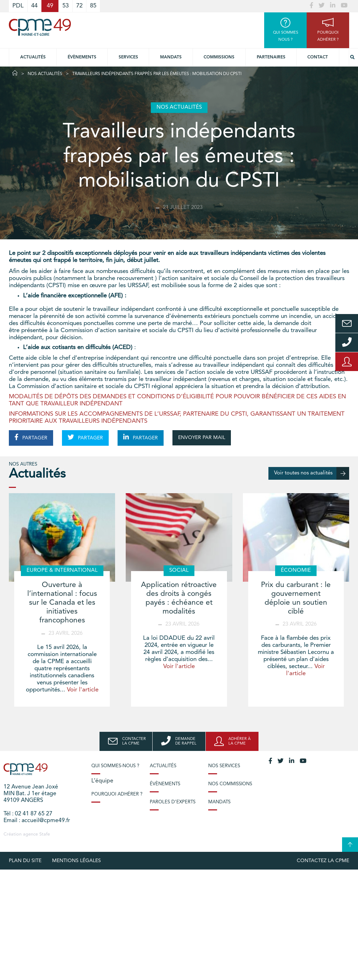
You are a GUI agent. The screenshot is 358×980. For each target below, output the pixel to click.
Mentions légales (76, 861)
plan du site (25, 861)
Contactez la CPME (323, 861)
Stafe (45, 834)
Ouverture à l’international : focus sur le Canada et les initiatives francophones (62, 603)
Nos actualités (45, 74)
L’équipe (102, 781)
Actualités (33, 57)
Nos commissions (230, 784)
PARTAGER (31, 437)
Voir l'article (83, 690)
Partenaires (271, 57)
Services (128, 57)
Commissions (219, 57)
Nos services (224, 766)
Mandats (171, 57)
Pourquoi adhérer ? (117, 794)
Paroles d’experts (173, 802)
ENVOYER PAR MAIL (202, 438)
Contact (318, 57)
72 (79, 6)
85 (93, 6)
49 (50, 6)
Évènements (82, 57)
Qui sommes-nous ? (115, 766)
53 (66, 6)
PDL (18, 6)
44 (34, 6)
